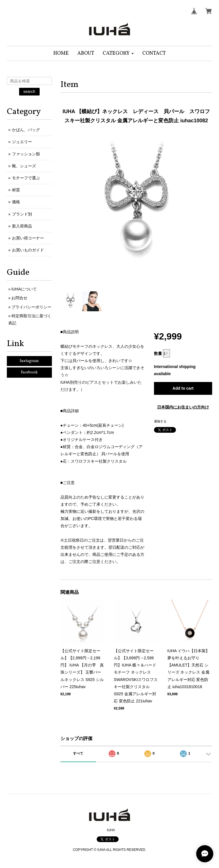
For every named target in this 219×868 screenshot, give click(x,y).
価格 (16, 202)
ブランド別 (22, 214)
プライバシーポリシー (31, 307)
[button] (118, 53)
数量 (158, 353)
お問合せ (19, 298)
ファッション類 (26, 154)
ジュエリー (22, 142)
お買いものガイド (28, 250)
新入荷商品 (22, 226)
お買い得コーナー (28, 238)
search (29, 92)
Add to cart (183, 388)
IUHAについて (24, 289)
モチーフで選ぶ (26, 178)
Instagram (29, 361)
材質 (16, 190)
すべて (78, 753)
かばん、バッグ (26, 130)
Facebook (29, 372)
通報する (160, 421)
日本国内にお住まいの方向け (183, 407)
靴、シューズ (24, 166)
